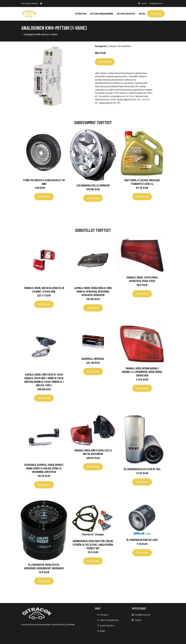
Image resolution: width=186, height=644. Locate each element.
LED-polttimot (124, 46)
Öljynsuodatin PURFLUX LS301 (142, 540)
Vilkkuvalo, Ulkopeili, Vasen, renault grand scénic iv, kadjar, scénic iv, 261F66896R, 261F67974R (44, 468)
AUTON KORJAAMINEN (102, 14)
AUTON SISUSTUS (126, 14)
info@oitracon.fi (156, 3)
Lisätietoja (105, 62)
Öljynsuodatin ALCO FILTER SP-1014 (142, 469)
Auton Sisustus (107, 626)
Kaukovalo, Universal (93, 359)
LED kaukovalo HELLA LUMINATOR (93, 185)
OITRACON (81, 14)
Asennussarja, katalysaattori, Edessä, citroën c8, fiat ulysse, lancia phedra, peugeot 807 (93, 544)
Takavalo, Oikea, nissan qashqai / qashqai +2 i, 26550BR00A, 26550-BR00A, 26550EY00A (142, 372)
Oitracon (104, 615)
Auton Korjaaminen (109, 620)
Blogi (142, 14)
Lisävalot (112, 46)
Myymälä (156, 14)
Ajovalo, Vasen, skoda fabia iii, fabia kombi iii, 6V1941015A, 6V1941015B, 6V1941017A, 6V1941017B (93, 291)
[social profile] (41, 3)
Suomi (144, 3)
